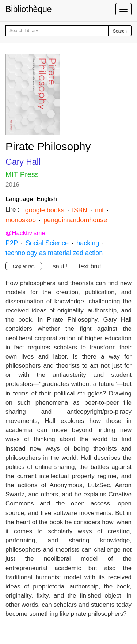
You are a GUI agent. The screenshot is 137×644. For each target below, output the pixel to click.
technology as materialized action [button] (54, 253)
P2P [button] (12, 243)
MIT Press (22, 174)
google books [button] (45, 210)
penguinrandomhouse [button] (75, 220)
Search (120, 31)
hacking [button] (87, 243)
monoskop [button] (21, 220)
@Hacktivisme (25, 233)
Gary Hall (23, 162)
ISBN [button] (80, 210)
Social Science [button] (47, 243)
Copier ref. (24, 266)
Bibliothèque (29, 9)
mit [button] (99, 210)
